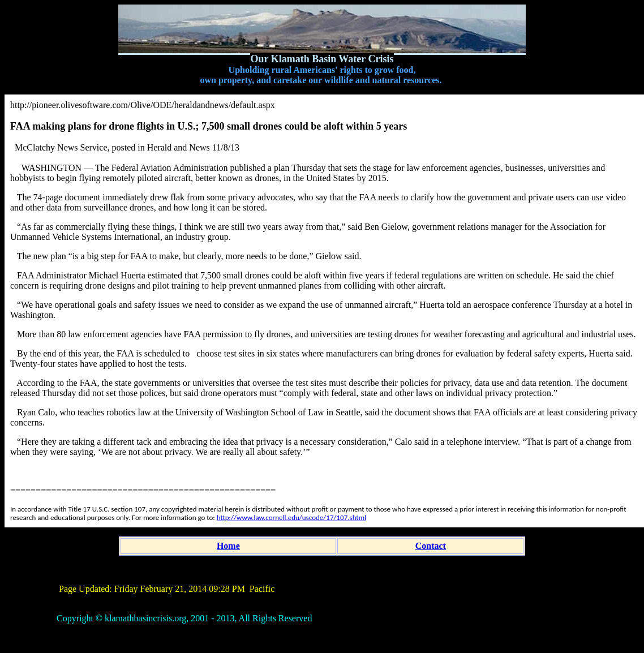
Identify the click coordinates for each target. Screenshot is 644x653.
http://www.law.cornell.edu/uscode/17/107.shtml (291, 517)
